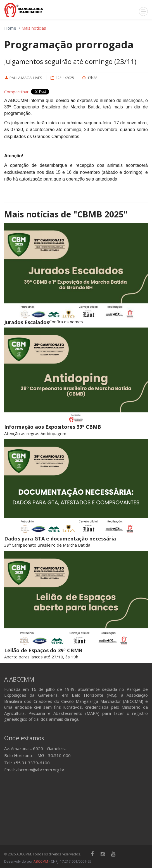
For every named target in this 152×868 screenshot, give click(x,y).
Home (10, 28)
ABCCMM (41, 861)
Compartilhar (16, 92)
